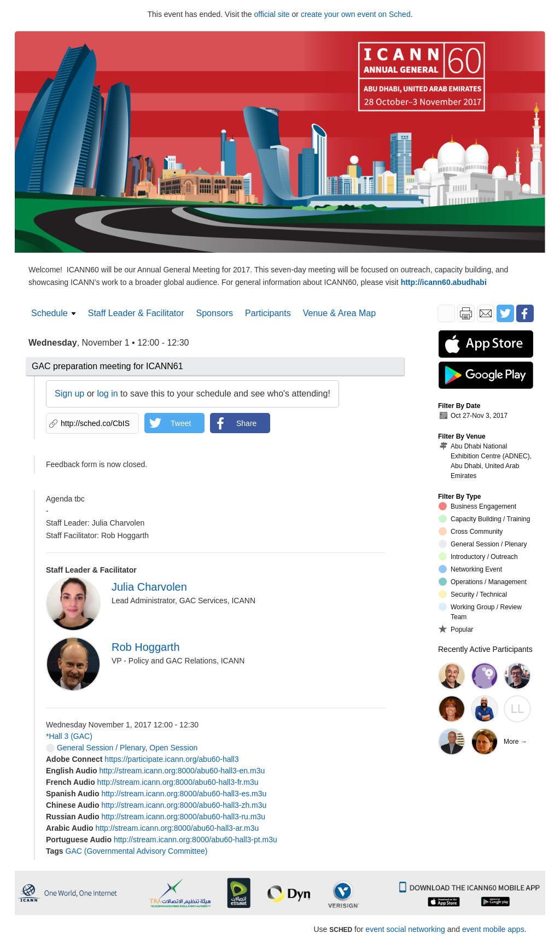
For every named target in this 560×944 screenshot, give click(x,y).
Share (246, 423)
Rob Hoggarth (146, 647)
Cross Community (471, 531)
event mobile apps (493, 929)
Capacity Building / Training (484, 519)
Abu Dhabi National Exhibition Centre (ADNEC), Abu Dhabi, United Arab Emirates (485, 461)
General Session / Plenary (96, 748)
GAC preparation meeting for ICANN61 (107, 366)
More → (515, 742)
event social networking (405, 929)
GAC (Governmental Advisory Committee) (137, 851)
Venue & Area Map (339, 313)
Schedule (49, 313)
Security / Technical (473, 594)
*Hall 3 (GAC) (69, 736)
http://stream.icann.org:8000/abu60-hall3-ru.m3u (183, 817)
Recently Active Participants (485, 649)
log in (107, 394)
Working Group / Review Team (480, 612)
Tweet (181, 423)
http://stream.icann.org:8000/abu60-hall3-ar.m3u (177, 828)
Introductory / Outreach (478, 557)
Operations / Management (483, 582)
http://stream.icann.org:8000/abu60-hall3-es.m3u (184, 794)
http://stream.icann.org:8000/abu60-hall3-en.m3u (182, 771)
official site (272, 14)
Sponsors (215, 313)
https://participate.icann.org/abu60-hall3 (171, 759)
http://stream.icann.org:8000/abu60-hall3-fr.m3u (178, 782)
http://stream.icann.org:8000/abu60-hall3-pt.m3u (196, 840)
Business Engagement (477, 506)
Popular (456, 629)
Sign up (69, 394)
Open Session (173, 748)
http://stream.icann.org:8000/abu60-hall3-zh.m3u (184, 805)
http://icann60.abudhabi (444, 282)
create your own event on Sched (356, 14)
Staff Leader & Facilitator (136, 313)
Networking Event (470, 569)
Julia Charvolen (149, 587)
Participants (268, 313)
